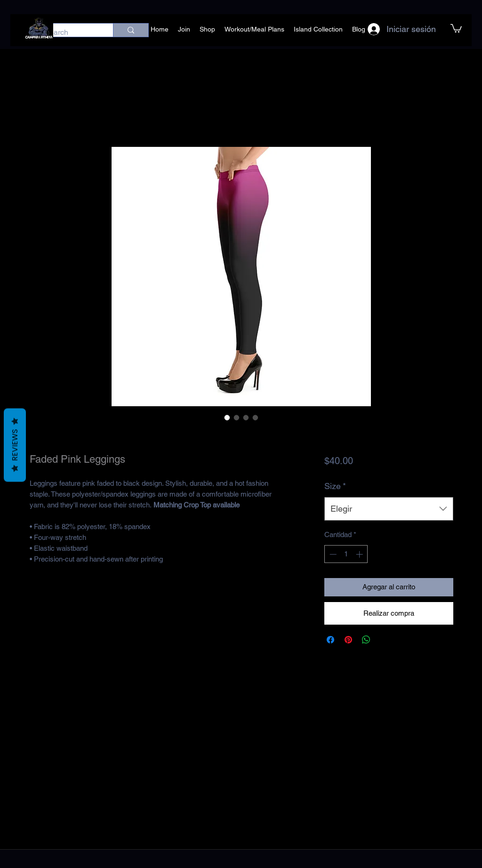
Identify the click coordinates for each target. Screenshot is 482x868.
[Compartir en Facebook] (330, 640)
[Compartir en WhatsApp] (366, 640)
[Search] (69, 32)
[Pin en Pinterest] (348, 640)
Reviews (15, 445)
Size (335, 486)
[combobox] (389, 509)
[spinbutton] (346, 554)
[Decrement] (332, 554)
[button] (456, 28)
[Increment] (360, 554)
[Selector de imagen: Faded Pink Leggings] (227, 418)
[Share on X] (384, 640)
